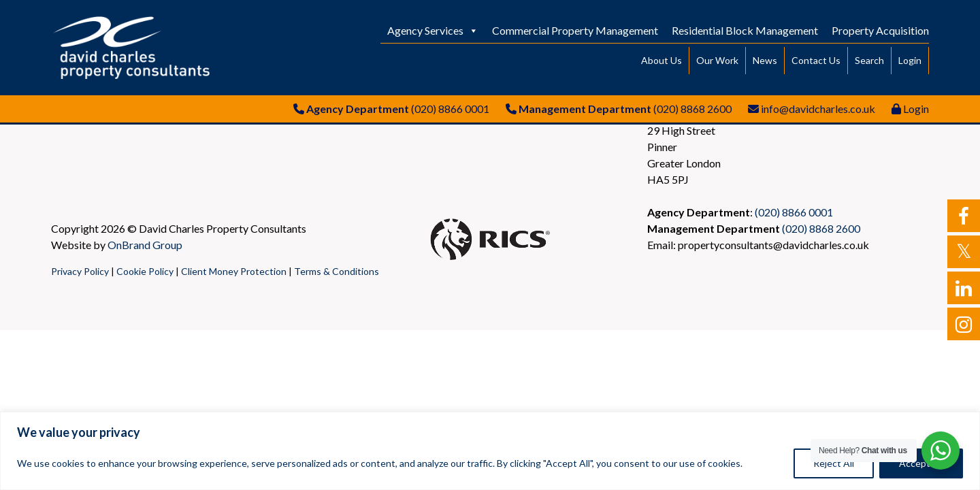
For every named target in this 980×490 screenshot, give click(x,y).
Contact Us (816, 60)
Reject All (834, 463)
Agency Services (433, 30)
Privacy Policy (80, 271)
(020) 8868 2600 (692, 109)
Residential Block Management (745, 30)
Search (869, 60)
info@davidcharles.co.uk (818, 109)
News (765, 60)
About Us (661, 60)
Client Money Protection (234, 271)
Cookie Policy (145, 271)
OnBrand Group (145, 245)
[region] (490, 451)
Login (910, 60)
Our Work (717, 60)
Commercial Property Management (575, 30)
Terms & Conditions (337, 271)
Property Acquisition (880, 30)
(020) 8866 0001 (450, 109)
